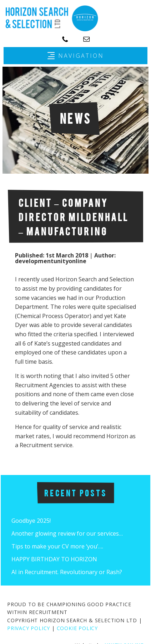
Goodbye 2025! (31, 521)
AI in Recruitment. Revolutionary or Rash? (67, 572)
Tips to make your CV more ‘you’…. (57, 546)
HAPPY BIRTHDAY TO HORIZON (54, 559)
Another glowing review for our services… (67, 533)
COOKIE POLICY (77, 628)
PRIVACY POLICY (29, 628)
